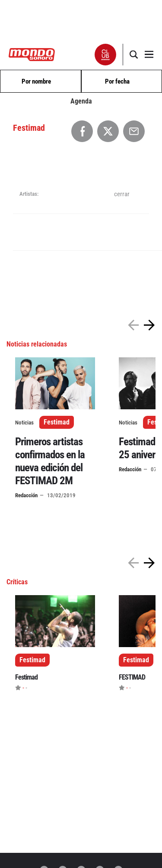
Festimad (57, 422)
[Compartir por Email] (134, 131)
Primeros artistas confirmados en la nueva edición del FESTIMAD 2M (50, 461)
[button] (106, 55)
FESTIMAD (132, 677)
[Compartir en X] (108, 131)
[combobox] (41, 81)
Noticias (24, 423)
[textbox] (41, 81)
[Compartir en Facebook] (82, 131)
